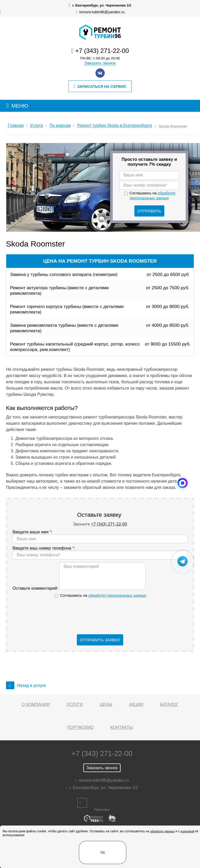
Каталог (169, 704)
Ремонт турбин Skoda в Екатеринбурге (115, 125)
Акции (136, 704)
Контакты (122, 727)
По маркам (60, 125)
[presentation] (100, 616)
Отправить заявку (100, 640)
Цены (106, 704)
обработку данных (162, 831)
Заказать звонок (100, 63)
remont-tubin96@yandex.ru (102, 12)
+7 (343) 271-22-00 (102, 51)
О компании (36, 704)
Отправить (149, 211)
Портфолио (80, 727)
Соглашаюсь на (103, 595)
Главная (16, 125)
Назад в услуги (26, 685)
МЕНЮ (20, 106)
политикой (187, 831)
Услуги (37, 125)
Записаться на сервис (100, 86)
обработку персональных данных (117, 595)
